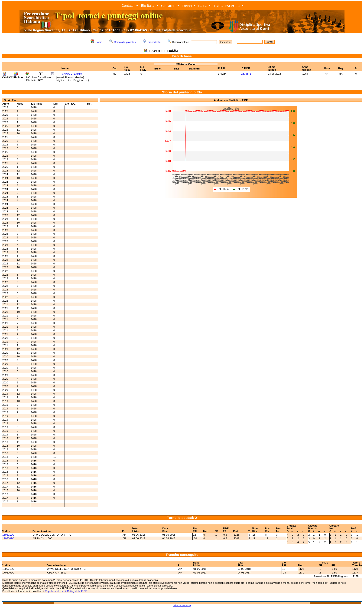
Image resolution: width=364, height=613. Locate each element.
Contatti (127, 5)
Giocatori (168, 6)
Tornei (187, 6)
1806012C (8, 535)
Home (99, 42)
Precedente (154, 42)
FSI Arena (233, 6)
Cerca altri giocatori (125, 42)
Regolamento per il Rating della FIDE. (66, 591)
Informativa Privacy (182, 605)
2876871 (246, 74)
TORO (218, 6)
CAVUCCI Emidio (72, 74)
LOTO (203, 6)
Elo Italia (148, 5)
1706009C (8, 538)
